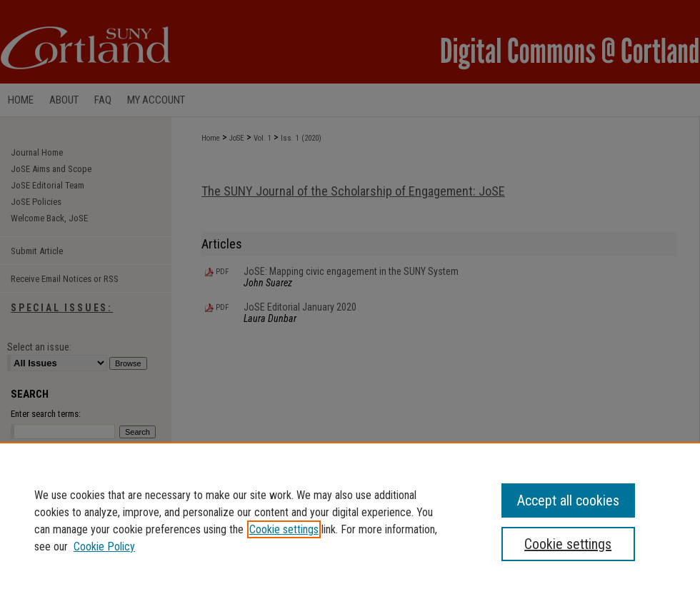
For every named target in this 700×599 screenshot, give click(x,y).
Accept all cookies (568, 500)
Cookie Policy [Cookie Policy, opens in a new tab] (104, 547)
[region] (350, 520)
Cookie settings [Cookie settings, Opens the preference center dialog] (568, 544)
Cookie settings (284, 529)
